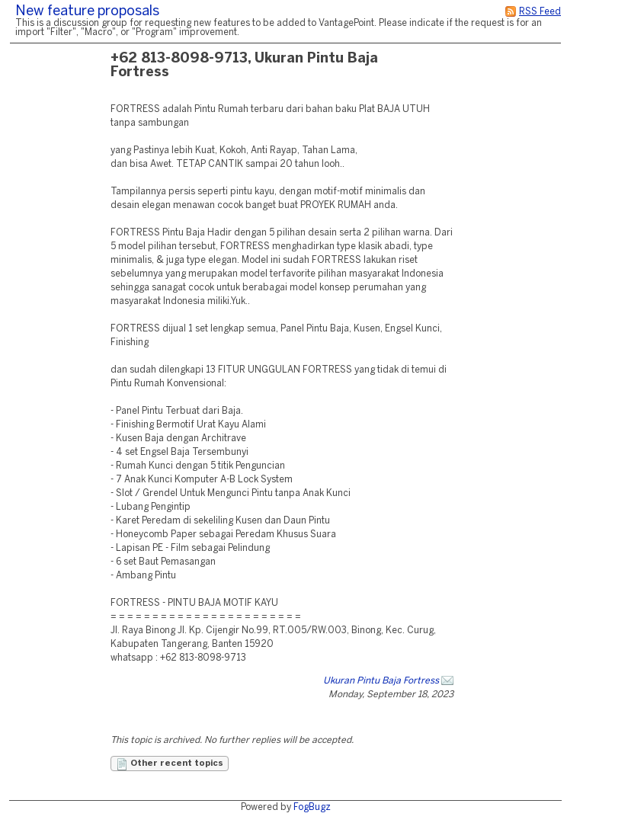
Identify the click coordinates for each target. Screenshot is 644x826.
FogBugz (312, 807)
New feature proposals (87, 12)
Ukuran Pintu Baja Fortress (381, 681)
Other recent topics (170, 764)
